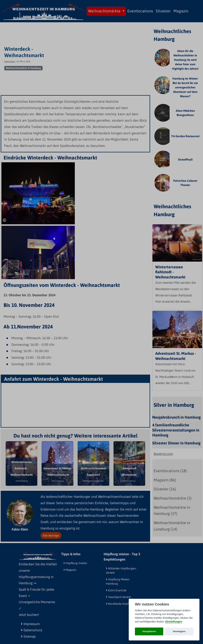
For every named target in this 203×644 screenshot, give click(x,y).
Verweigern (179, 631)
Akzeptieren (149, 631)
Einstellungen (174, 622)
